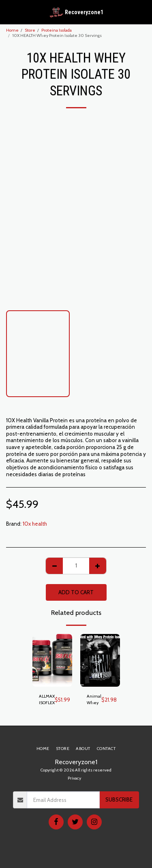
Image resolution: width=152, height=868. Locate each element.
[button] (9, 12)
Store (30, 30)
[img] (52, 661)
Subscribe (119, 799)
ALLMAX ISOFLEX (47, 699)
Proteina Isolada (57, 30)
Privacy (74, 778)
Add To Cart (76, 592)
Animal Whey (94, 699)
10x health (35, 524)
